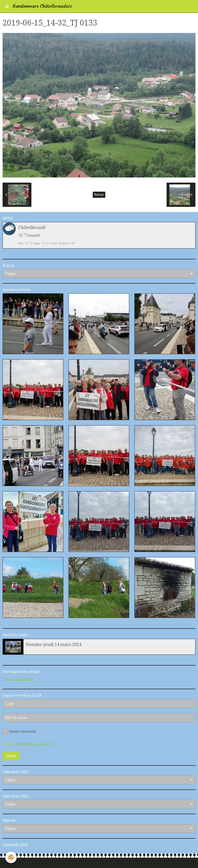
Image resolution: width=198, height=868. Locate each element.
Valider (11, 756)
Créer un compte (14, 744)
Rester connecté (19, 731)
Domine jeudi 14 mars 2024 (54, 644)
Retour (99, 195)
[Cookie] (11, 857)
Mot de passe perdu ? (41, 744)
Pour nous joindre (19, 679)
